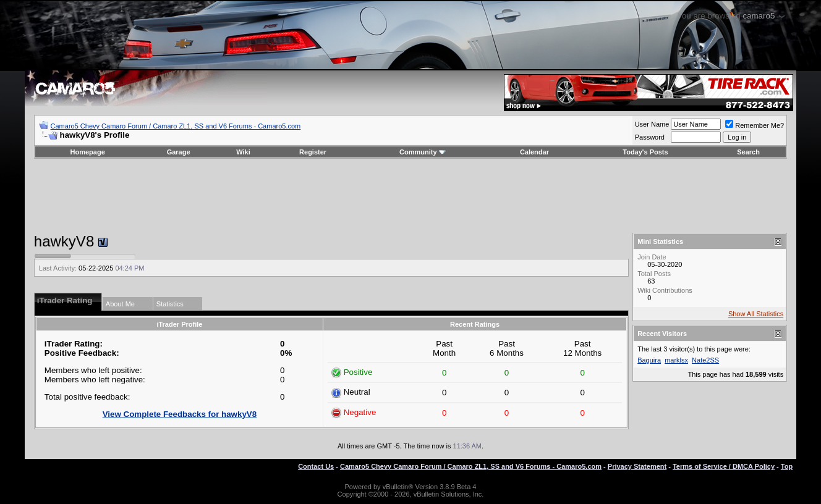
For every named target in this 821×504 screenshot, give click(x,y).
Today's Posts (645, 152)
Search (748, 152)
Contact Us (316, 466)
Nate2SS (705, 360)
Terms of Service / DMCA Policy (724, 466)
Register (313, 152)
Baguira (649, 360)
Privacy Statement (637, 466)
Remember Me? (755, 125)
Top (787, 466)
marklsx (676, 360)
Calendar (534, 152)
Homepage (88, 152)
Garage (179, 152)
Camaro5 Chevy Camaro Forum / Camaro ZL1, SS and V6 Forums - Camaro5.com (176, 126)
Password (650, 137)
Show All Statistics (756, 314)
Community (423, 152)
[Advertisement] (410, 196)
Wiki (243, 152)
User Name (652, 124)
